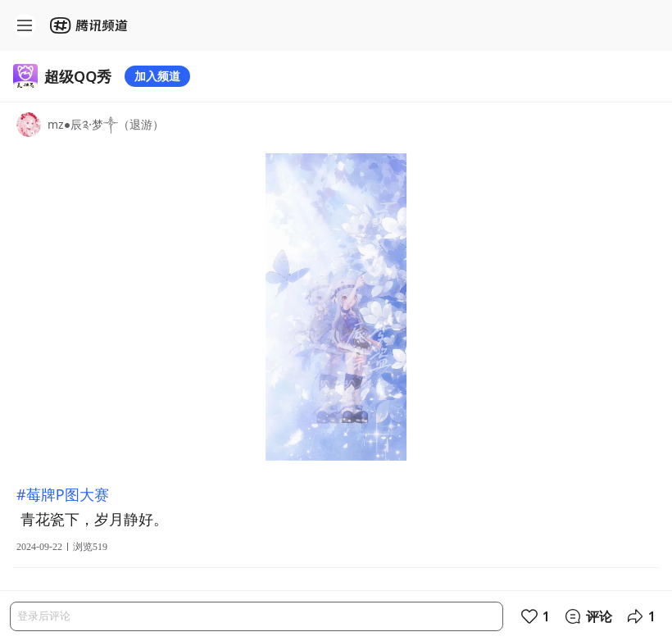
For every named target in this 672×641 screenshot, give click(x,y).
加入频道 (157, 76)
